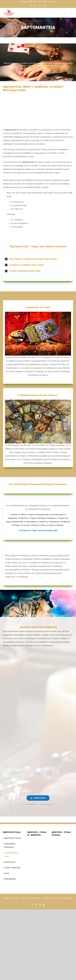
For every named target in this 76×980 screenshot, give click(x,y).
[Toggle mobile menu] (72, 13)
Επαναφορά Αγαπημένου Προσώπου (48, 484)
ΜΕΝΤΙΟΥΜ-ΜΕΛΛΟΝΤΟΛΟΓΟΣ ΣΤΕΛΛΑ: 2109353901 (38, 2)
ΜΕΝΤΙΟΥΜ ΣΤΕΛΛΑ (13, 838)
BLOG (7, 873)
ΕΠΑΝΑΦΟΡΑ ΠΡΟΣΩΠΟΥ (10, 846)
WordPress (69, 898)
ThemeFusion (36, 898)
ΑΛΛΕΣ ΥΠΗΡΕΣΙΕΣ (12, 868)
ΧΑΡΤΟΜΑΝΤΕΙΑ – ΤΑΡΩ (12, 855)
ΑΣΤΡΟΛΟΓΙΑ (10, 862)
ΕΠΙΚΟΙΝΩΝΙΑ (10, 879)
